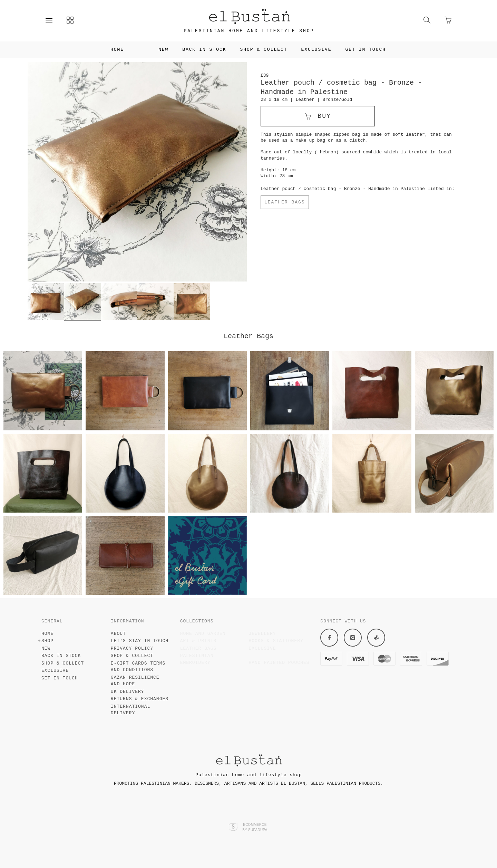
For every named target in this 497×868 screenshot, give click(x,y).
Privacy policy (132, 648)
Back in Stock (208, 50)
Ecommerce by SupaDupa (255, 827)
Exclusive (320, 50)
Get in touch (369, 50)
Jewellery (262, 634)
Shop (141, 50)
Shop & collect (132, 656)
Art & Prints (198, 641)
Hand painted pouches (279, 663)
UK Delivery (128, 692)
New (167, 50)
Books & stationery (276, 641)
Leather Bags (285, 202)
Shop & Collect (267, 50)
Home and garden (203, 634)
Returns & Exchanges (140, 699)
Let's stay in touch (140, 641)
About (118, 634)
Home (114, 50)
